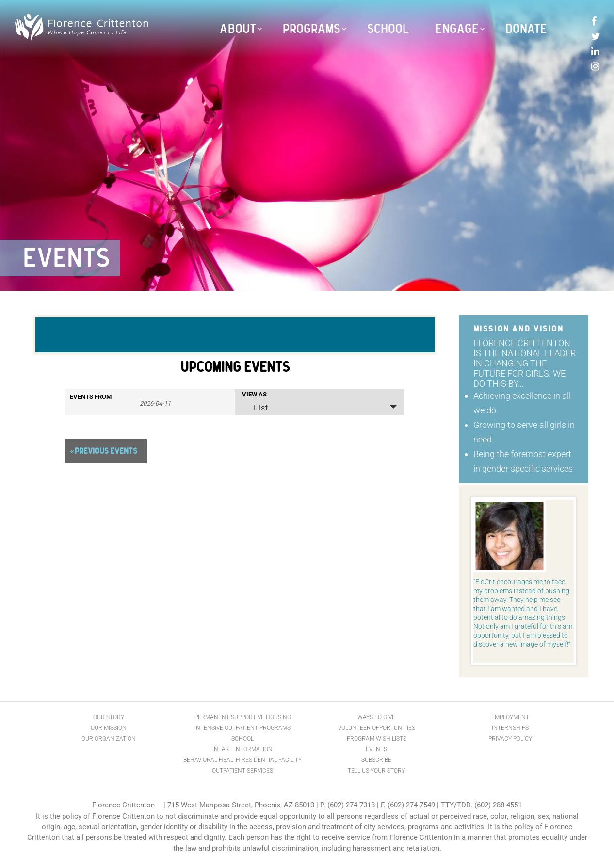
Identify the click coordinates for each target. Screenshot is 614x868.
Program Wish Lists (377, 739)
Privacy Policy (510, 739)
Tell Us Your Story (376, 771)
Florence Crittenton (123, 805)
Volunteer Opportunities (377, 728)
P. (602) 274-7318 (347, 805)
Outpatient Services (242, 771)
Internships (510, 728)
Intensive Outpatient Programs (242, 728)
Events (376, 749)
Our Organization (109, 739)
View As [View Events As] (254, 394)
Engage (457, 29)
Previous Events (104, 451)
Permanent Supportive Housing (243, 717)
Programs (312, 29)
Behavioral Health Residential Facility (242, 760)
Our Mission (109, 728)
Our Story (109, 717)
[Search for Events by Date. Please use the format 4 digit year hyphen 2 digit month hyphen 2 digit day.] (155, 403)
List (255, 408)
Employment (510, 717)
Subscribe (376, 760)
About (238, 29)
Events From (91, 397)
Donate (526, 29)
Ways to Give (376, 717)
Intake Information (242, 749)
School (388, 29)
